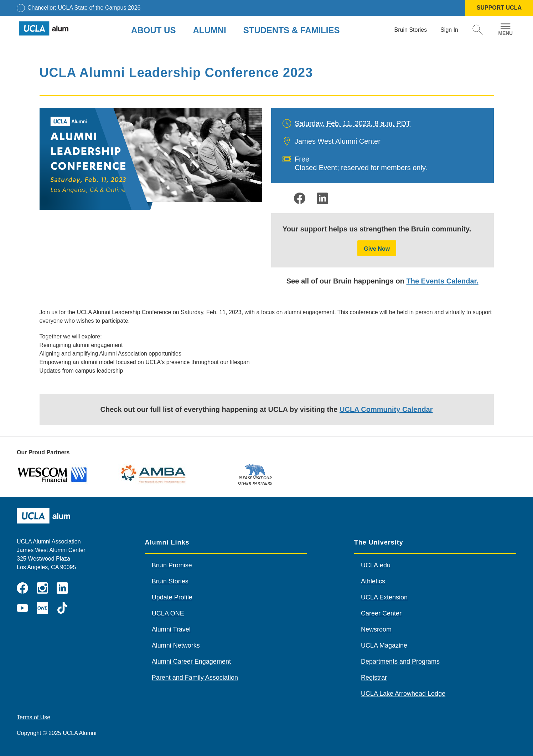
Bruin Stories (170, 581)
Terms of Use (33, 717)
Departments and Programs (400, 661)
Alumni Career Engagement (191, 661)
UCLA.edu (376, 565)
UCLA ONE (168, 613)
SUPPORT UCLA (499, 8)
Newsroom (376, 629)
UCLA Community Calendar (386, 409)
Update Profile (172, 597)
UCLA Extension (384, 597)
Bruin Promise (172, 565)
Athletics (373, 581)
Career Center (381, 613)
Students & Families (292, 30)
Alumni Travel (171, 629)
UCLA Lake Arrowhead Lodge (403, 694)
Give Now (377, 249)
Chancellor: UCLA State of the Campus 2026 (84, 8)
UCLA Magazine (384, 645)
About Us (153, 30)
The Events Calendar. (442, 281)
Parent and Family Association (195, 678)
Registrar (374, 678)
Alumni (209, 30)
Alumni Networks (176, 645)
